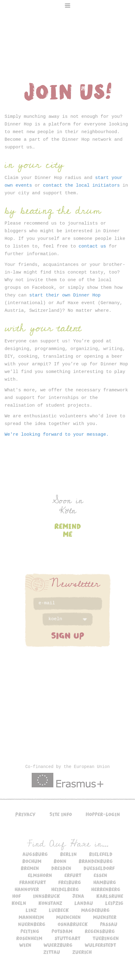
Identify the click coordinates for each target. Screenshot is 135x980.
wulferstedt (100, 945)
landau (84, 903)
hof (16, 896)
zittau (52, 952)
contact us (92, 246)
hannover (27, 889)
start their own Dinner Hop (65, 295)
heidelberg (65, 889)
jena (78, 896)
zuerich (82, 952)
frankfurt (33, 882)
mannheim (31, 917)
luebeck (59, 910)
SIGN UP (68, 635)
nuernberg (32, 924)
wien (25, 945)
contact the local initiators (81, 186)
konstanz (50, 903)
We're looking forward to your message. (57, 435)
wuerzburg (58, 945)
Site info (61, 814)
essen (100, 875)
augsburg (35, 854)
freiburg (70, 882)
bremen (30, 868)
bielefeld (101, 854)
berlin (68, 854)
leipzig (114, 903)
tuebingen (106, 938)
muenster (105, 917)
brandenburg (96, 861)
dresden (61, 868)
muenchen (68, 917)
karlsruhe (110, 896)
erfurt (73, 875)
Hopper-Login (103, 814)
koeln (19, 903)
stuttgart (67, 938)
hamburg (105, 882)
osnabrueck (73, 924)
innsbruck (46, 896)
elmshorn (40, 875)
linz (31, 910)
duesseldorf (99, 868)
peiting (30, 931)
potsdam (62, 931)
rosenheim (29, 938)
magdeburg (95, 910)
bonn (60, 861)
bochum (32, 861)
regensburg (100, 931)
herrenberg (106, 889)
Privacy (25, 814)
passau (109, 924)
